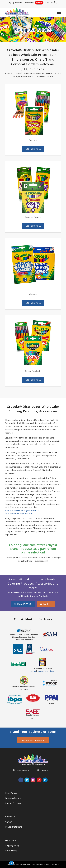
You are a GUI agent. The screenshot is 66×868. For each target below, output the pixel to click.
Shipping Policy (12, 846)
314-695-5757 (46, 770)
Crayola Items (33, 29)
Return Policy (11, 851)
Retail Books (11, 793)
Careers (9, 822)
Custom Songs (43, 671)
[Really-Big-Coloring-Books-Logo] (27, 12)
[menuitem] (17, 3)
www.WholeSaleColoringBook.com (21, 510)
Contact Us (30, 3)
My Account (17, 3)
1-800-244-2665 (23, 770)
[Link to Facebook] (21, 780)
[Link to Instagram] (33, 780)
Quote (41, 3)
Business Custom (13, 798)
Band (52, 671)
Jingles (33, 671)
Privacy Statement (14, 827)
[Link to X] (27, 780)
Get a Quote (11, 840)
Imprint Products (13, 803)
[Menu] (58, 12)
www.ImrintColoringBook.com (19, 514)
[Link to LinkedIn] (45, 780)
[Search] (52, 12)
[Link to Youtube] (39, 780)
